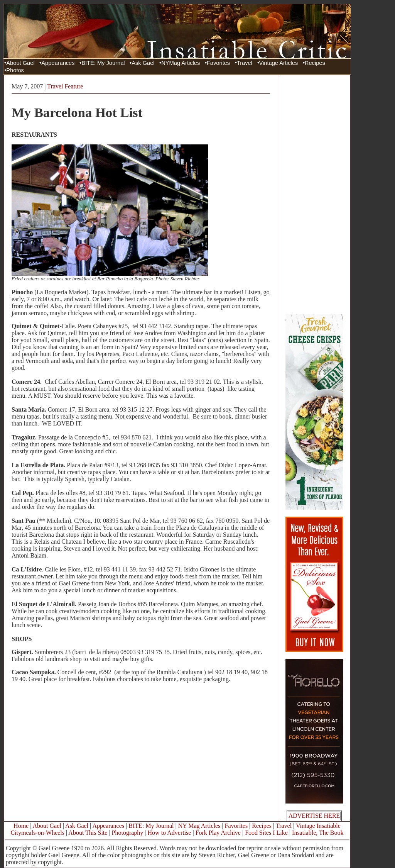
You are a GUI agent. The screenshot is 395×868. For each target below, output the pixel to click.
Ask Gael (143, 63)
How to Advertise (170, 833)
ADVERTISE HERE (314, 816)
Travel (245, 63)
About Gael (20, 63)
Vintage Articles (279, 63)
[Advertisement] (314, 194)
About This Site (88, 833)
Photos (15, 70)
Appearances (58, 63)
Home (21, 826)
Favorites (218, 63)
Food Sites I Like (266, 833)
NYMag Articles (181, 63)
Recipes (315, 63)
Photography (128, 833)
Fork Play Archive (218, 833)
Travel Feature (65, 86)
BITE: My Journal (103, 63)
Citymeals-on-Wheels (37, 833)
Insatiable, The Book (318, 833)
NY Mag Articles (199, 826)
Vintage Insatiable (318, 826)
